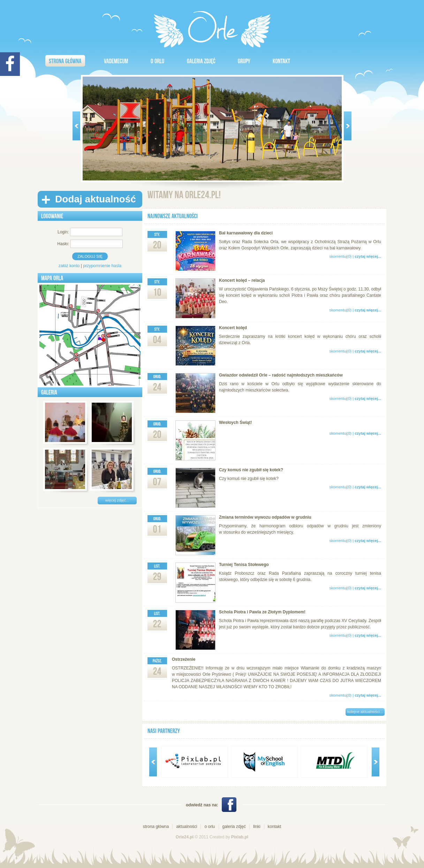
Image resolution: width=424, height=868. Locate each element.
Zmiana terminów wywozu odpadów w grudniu (265, 517)
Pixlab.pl (240, 837)
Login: (63, 232)
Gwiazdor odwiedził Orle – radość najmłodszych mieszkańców (281, 375)
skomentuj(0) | (355, 257)
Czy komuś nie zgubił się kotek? (251, 470)
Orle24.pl (185, 837)
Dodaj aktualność (96, 199)
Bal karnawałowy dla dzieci (246, 233)
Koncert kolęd (233, 328)
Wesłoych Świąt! (235, 423)
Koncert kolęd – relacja (242, 280)
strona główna (156, 827)
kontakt (275, 827)
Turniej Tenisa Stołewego (244, 565)
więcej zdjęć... (117, 500)
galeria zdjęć (234, 827)
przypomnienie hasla (102, 266)
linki (257, 827)
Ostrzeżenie (184, 659)
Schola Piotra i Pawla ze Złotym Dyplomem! (262, 612)
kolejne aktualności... (365, 712)
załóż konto (69, 266)
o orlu (210, 827)
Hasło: (63, 244)
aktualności (187, 827)
